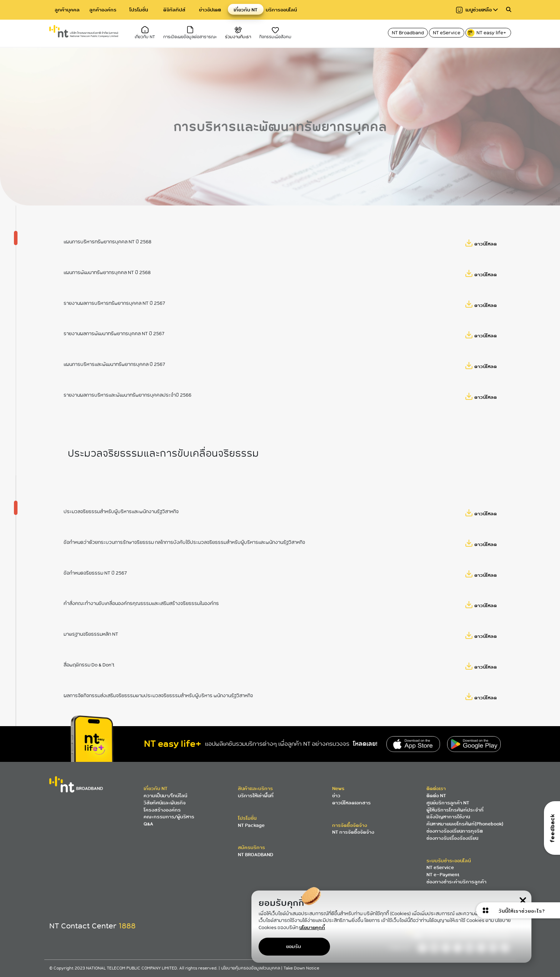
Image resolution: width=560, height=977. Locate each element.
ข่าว (336, 796)
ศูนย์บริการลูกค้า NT (448, 803)
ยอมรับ (294, 946)
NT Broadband (408, 33)
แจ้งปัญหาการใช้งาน (448, 817)
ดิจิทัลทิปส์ (174, 10)
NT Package (251, 825)
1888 (127, 926)
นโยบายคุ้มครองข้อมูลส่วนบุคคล (251, 968)
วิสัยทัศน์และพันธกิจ (165, 803)
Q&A (148, 824)
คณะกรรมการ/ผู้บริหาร (169, 817)
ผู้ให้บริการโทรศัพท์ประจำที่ (455, 810)
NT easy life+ (487, 33)
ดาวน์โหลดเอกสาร (351, 803)
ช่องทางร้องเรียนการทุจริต (455, 831)
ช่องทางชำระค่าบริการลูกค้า (456, 882)
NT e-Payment (443, 875)
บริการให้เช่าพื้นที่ (256, 796)
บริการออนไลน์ (281, 10)
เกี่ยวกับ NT (246, 10)
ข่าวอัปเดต (210, 10)
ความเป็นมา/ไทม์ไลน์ (165, 796)
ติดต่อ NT (436, 796)
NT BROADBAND (256, 855)
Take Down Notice (301, 968)
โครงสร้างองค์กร (162, 810)
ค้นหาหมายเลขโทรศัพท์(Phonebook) (465, 824)
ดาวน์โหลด (486, 257)
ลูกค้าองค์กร (103, 10)
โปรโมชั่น (139, 10)
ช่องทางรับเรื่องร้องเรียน (452, 838)
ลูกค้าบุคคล (67, 10)
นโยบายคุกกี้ (312, 928)
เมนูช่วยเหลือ (477, 10)
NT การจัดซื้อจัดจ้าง (353, 832)
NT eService (447, 33)
